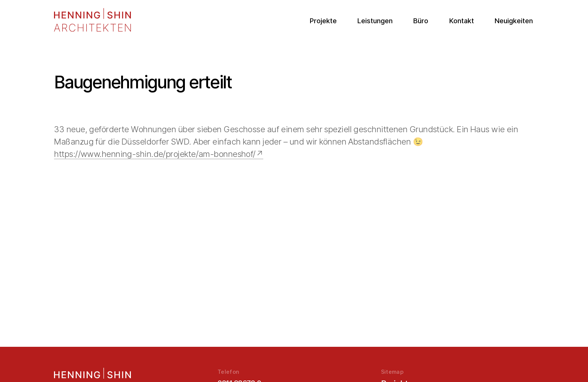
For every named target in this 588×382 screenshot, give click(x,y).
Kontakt (462, 21)
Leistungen (375, 21)
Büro (421, 21)
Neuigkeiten (514, 21)
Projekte (323, 21)
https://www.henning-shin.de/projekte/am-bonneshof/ (155, 154)
